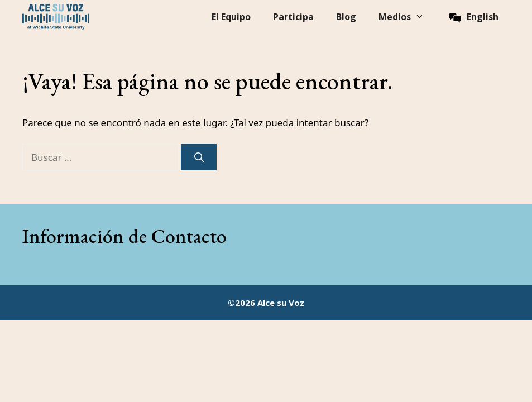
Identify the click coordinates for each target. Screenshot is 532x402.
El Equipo (231, 17)
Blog (346, 17)
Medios (407, 17)
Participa (293, 17)
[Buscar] (199, 157)
